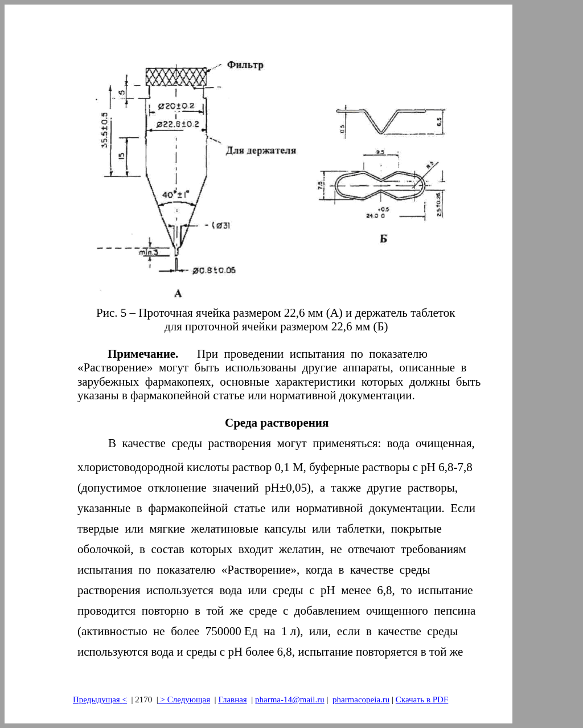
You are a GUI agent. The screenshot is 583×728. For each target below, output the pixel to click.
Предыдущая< (100, 700)
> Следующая (184, 700)
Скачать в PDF (422, 700)
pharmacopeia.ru (361, 700)
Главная (232, 700)
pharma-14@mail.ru (290, 700)
